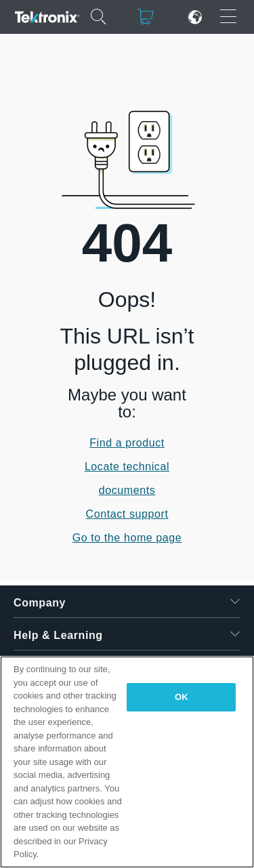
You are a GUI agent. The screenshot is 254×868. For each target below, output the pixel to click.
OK (182, 697)
